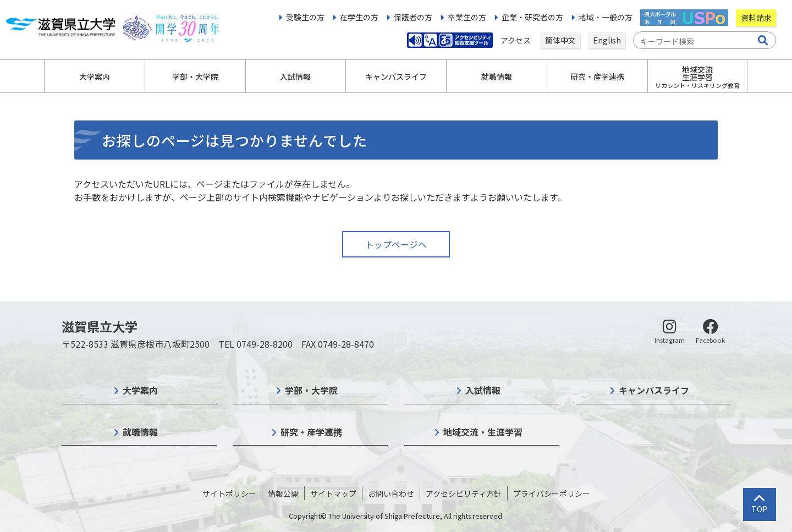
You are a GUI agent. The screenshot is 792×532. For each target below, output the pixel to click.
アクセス (516, 40)
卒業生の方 (467, 17)
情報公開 (283, 493)
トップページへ (396, 244)
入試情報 (483, 390)
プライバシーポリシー (552, 493)
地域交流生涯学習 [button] (697, 77)
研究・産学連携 (311, 432)
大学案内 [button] (95, 76)
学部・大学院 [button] (195, 76)
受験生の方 (305, 17)
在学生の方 (359, 17)
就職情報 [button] (497, 76)
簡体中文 (560, 40)
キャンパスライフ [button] (396, 76)
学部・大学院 (311, 390)
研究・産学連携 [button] (597, 76)
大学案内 (140, 390)
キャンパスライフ (654, 390)
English (607, 40)
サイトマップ (333, 493)
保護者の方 (413, 17)
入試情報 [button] (295, 76)
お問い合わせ (391, 493)
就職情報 (140, 432)
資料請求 (756, 18)
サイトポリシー (229, 493)
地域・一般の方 (606, 17)
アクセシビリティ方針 (464, 493)
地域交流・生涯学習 (483, 432)
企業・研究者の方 (532, 17)
